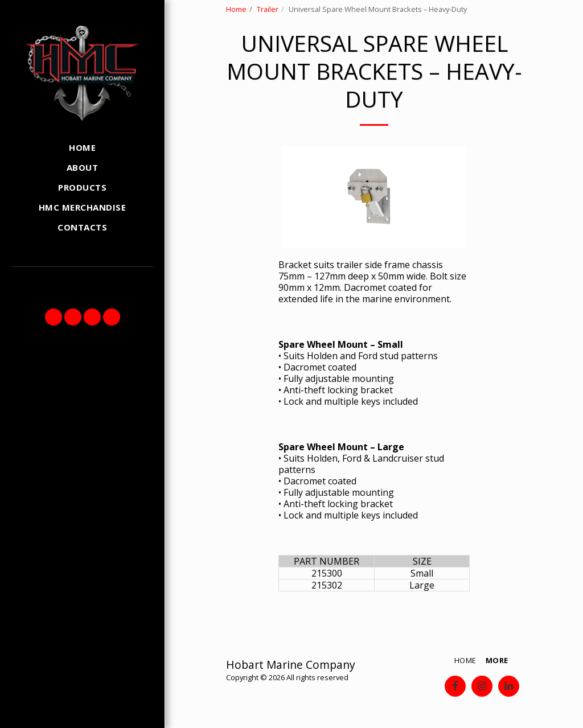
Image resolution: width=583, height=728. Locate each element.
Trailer (268, 9)
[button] (54, 317)
